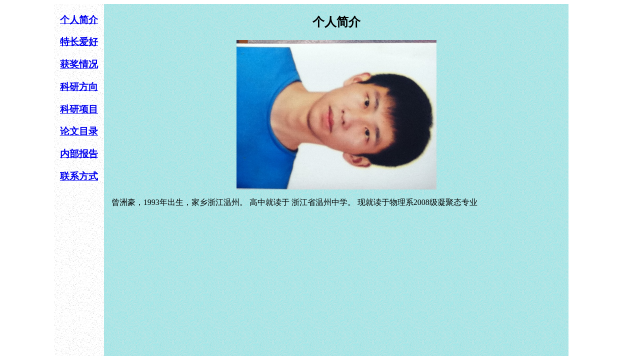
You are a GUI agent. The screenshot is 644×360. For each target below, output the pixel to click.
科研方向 (79, 87)
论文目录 (79, 131)
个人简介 (79, 20)
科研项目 (79, 109)
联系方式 (79, 176)
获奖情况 (79, 64)
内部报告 (79, 154)
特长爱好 (79, 42)
